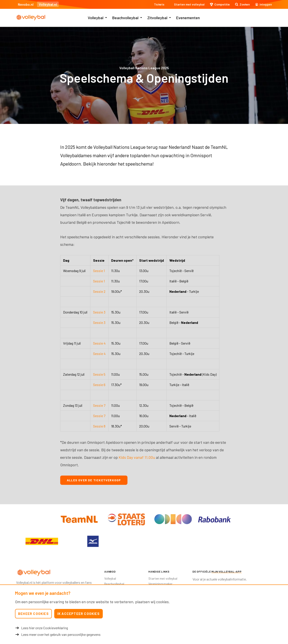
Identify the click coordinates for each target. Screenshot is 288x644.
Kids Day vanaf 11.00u (137, 457)
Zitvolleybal (157, 18)
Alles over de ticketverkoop (94, 480)
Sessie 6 (99, 385)
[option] (42, 541)
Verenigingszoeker (160, 584)
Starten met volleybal (163, 578)
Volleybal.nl (48, 4)
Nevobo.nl (26, 4)
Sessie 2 (99, 291)
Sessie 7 (99, 405)
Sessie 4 (99, 343)
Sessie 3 (99, 312)
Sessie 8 (99, 426)
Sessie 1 (99, 271)
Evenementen (188, 18)
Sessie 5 (99, 374)
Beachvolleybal (125, 18)
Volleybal (96, 18)
